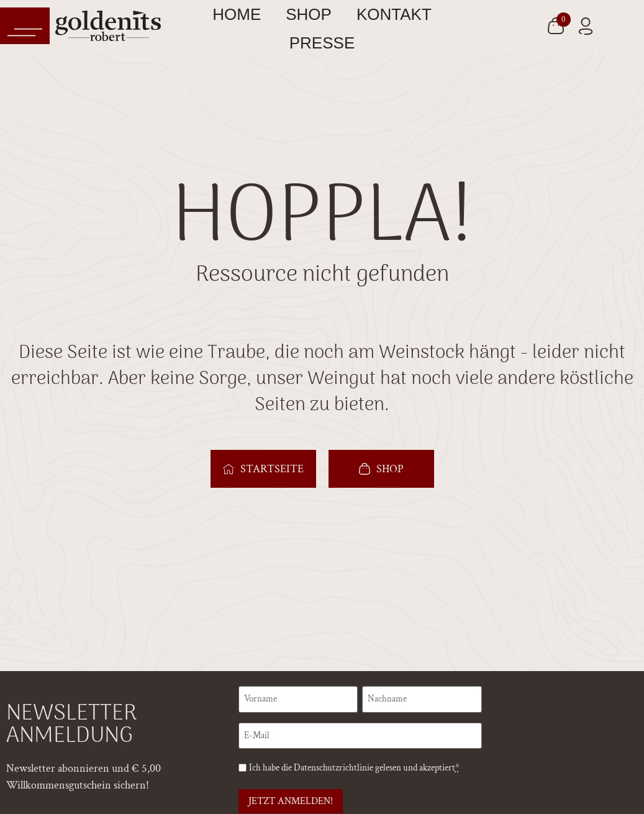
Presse (322, 43)
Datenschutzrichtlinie (333, 766)
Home (237, 14)
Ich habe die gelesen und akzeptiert (354, 766)
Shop (309, 14)
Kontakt (394, 14)
